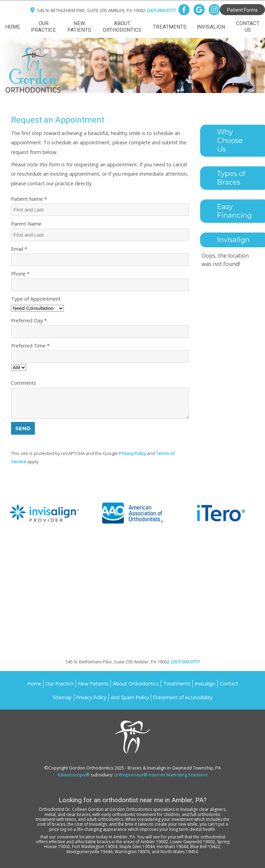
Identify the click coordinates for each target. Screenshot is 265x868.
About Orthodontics (122, 27)
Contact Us (248, 27)
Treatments (170, 27)
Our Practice (43, 27)
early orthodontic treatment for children (141, 814)
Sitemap (62, 697)
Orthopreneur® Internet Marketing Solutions (161, 775)
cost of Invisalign (91, 824)
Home (13, 27)
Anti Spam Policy (130, 697)
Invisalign (211, 27)
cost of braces (51, 824)
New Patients (79, 27)
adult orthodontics (105, 819)
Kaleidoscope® (74, 775)
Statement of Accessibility (183, 697)
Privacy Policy (132, 453)
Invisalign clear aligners (203, 809)
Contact (229, 684)
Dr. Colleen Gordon (84, 809)
